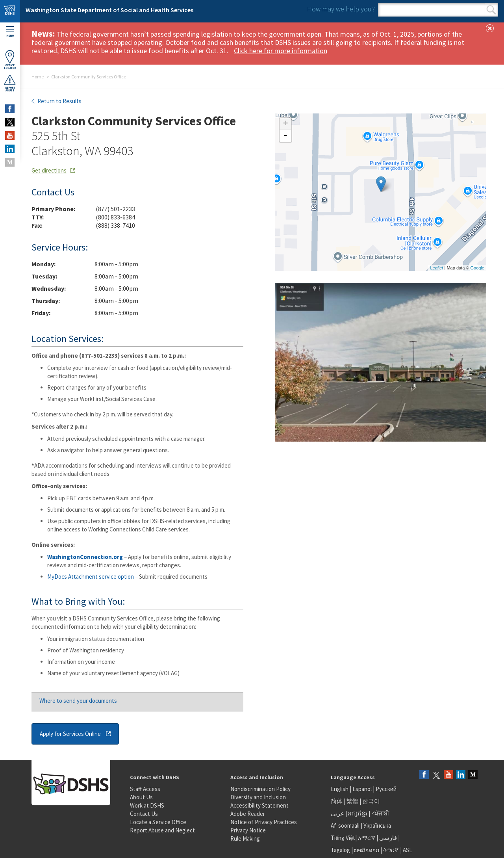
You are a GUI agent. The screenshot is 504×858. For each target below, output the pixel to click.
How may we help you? (341, 9)
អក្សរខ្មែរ (358, 813)
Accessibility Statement (259, 805)
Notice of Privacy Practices (264, 822)
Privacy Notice (248, 830)
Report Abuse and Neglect (162, 830)
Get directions (49, 170)
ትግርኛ (391, 850)
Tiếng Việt (343, 838)
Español (362, 789)
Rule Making (245, 838)
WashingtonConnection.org (85, 557)
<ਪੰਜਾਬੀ (380, 813)
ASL (408, 850)
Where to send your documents (78, 701)
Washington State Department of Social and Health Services (109, 10)
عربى (337, 813)
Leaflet (436, 268)
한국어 (371, 801)
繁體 (353, 801)
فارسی (387, 838)
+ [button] (285, 124)
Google (477, 268)
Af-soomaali (345, 825)
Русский (386, 789)
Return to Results (59, 101)
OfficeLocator (10, 60)
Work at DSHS (147, 805)
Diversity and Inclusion (258, 797)
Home (38, 77)
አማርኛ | (368, 838)
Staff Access (145, 789)
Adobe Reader (248, 814)
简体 (337, 801)
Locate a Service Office (158, 822)
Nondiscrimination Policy (260, 789)
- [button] (285, 136)
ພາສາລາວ (367, 850)
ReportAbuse (10, 83)
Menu (10, 32)
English (340, 789)
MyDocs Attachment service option (91, 577)
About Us (141, 797)
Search (491, 10)
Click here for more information (281, 51)
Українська (377, 825)
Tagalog (340, 850)
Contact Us (144, 814)
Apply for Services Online (70, 734)
